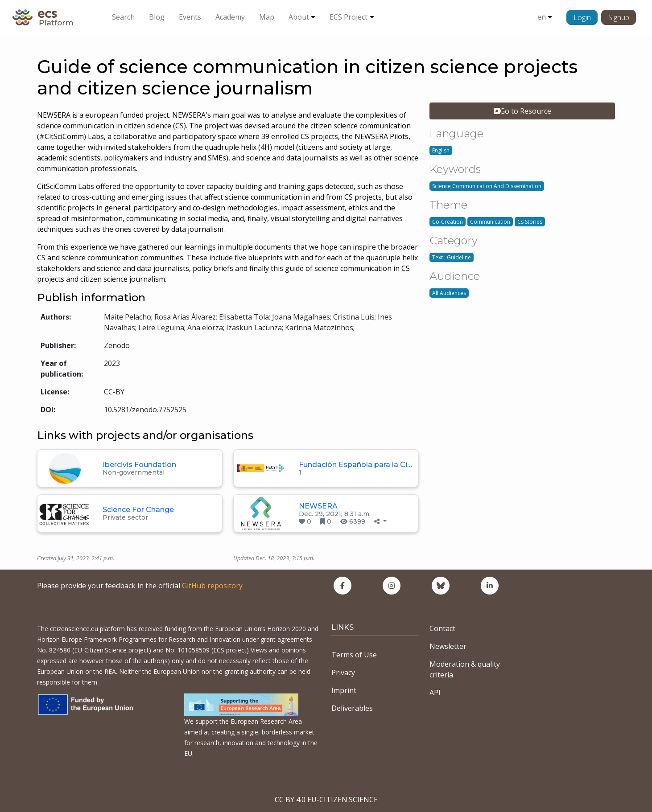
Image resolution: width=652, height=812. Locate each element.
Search (123, 17)
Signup (619, 17)
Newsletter (448, 646)
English (441, 150)
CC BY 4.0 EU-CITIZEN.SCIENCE (326, 800)
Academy (230, 17)
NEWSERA (318, 506)
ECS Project (349, 17)
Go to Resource (522, 111)
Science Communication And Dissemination (487, 186)
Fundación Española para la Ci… (355, 465)
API (435, 693)
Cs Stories (530, 222)
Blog (157, 17)
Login (582, 17)
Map (267, 17)
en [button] (542, 17)
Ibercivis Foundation (139, 465)
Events (190, 17)
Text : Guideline (452, 257)
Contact (442, 628)
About (299, 17)
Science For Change (138, 510)
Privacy (343, 673)
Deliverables (352, 708)
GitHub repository (212, 586)
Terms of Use (354, 655)
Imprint (344, 690)
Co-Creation (448, 222)
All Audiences (449, 293)
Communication (490, 222)
